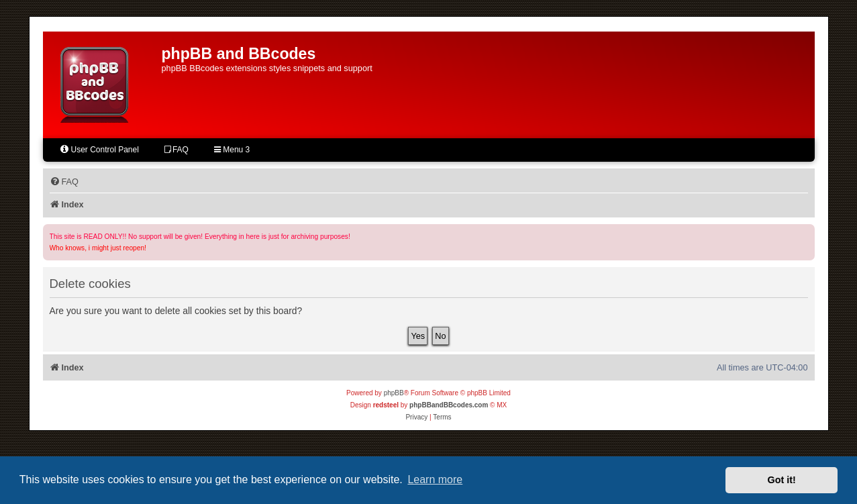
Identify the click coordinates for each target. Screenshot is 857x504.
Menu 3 (232, 150)
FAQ (177, 150)
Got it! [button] (782, 480)
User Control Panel (99, 149)
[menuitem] (64, 182)
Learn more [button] (435, 480)
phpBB (394, 393)
